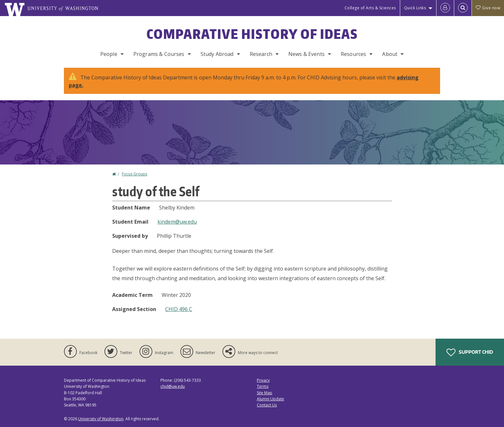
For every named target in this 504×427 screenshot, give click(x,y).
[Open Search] (463, 8)
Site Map (265, 393)
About (390, 54)
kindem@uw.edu (177, 222)
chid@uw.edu (173, 386)
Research (261, 54)
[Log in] (445, 8)
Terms (263, 386)
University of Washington (101, 419)
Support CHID (470, 352)
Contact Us (267, 405)
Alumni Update (270, 399)
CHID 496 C (179, 309)
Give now (488, 8)
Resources (353, 54)
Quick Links (415, 8)
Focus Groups (135, 174)
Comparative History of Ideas (252, 34)
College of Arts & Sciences (370, 8)
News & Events (306, 54)
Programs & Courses (159, 54)
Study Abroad (217, 54)
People (109, 54)
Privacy (263, 380)
